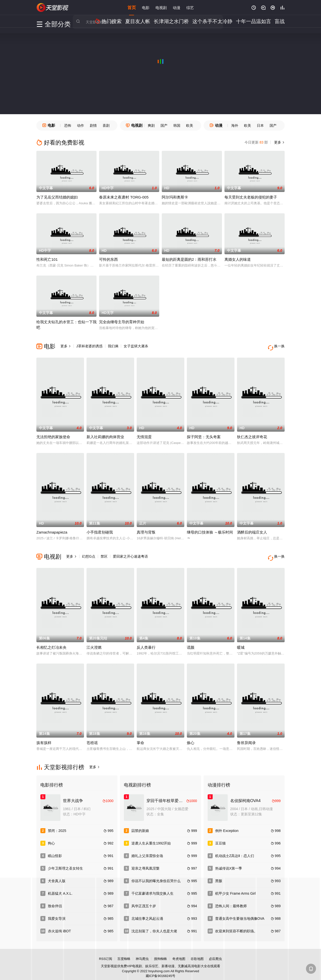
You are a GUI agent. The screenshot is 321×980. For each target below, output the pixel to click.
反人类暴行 (146, 641)
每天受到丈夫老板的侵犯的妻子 (251, 197)
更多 (279, 142)
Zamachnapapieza (52, 529)
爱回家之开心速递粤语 (130, 553)
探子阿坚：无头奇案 (204, 434)
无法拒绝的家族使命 (53, 434)
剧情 (93, 125)
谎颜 (191, 641)
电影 (146, 7)
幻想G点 (89, 553)
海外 (235, 125)
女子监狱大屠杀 (136, 346)
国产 (164, 125)
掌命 (140, 736)
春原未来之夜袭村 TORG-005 (124, 197)
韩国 (177, 125)
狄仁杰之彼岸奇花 (252, 434)
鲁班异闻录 (246, 736)
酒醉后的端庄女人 (252, 529)
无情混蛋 (144, 434)
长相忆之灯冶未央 (51, 641)
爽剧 (151, 125)
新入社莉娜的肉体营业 (105, 434)
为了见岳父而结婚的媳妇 (57, 197)
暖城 (241, 641)
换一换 (277, 346)
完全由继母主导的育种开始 (122, 322)
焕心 (191, 736)
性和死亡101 (47, 259)
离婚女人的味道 (238, 259)
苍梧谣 (92, 736)
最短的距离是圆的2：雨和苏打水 (189, 259)
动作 (81, 125)
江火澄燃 (94, 641)
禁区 (104, 553)
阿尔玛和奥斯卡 (175, 197)
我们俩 (113, 346)
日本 (260, 125)
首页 (132, 7)
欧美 (190, 125)
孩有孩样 (44, 736)
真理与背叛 (146, 529)
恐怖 (68, 125)
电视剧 (161, 7)
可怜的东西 (108, 259)
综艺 (190, 7)
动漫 (177, 7)
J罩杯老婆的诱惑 (89, 346)
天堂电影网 (53, 8)
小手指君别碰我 (100, 529)
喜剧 (106, 125)
